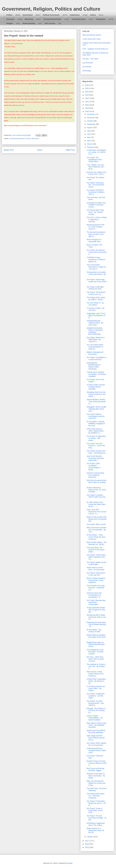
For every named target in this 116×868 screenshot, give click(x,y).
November (91, 118)
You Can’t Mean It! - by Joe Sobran (95, 304)
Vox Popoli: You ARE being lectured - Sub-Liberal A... (95, 703)
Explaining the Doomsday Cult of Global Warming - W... (96, 624)
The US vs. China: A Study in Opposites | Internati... (97, 219)
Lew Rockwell (88, 63)
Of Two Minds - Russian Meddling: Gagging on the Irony (96, 424)
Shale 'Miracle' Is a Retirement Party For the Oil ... (95, 830)
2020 (87, 105)
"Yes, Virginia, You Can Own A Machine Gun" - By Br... (96, 167)
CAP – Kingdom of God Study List (95, 49)
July (89, 131)
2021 (87, 102)
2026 (87, 85)
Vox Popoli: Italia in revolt (96, 524)
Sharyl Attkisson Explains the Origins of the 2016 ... (96, 637)
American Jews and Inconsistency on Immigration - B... (94, 595)
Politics (9, 15)
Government (28, 15)
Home (40, 150)
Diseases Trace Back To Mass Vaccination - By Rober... (96, 776)
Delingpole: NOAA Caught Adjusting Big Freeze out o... (96, 409)
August (90, 127)
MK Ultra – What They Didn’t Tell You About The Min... (95, 659)
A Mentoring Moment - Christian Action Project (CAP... (96, 750)
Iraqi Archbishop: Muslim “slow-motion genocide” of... (96, 402)
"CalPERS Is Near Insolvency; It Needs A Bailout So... (96, 260)
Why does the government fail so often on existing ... (96, 482)
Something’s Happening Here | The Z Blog (96, 824)
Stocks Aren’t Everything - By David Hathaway (96, 731)
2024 (87, 92)
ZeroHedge (87, 71)
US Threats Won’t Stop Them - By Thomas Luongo (95, 212)
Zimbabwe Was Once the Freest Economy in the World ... (96, 394)
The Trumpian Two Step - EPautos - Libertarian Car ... (96, 588)
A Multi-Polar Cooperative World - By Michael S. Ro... (96, 681)
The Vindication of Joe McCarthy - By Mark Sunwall (95, 652)
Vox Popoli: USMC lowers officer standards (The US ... (96, 557)
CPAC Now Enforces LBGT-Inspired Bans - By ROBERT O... (96, 431)
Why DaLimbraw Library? (92, 35)
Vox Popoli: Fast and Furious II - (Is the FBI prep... (96, 446)
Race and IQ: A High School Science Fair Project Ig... (95, 674)
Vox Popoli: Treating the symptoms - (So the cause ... (96, 696)
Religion (10, 23)
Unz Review (87, 67)
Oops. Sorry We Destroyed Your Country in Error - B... (97, 512)
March (90, 144)
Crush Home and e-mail (91, 39)
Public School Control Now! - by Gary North (95, 569)
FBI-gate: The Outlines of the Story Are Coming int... (96, 711)
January (90, 837)
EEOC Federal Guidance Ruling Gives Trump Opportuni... (96, 580)
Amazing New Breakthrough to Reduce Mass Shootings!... (94, 366)
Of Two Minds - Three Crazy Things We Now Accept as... (96, 537)
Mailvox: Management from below (95, 353)
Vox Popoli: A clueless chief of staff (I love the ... (96, 497)
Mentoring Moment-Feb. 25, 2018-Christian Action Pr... (96, 227)
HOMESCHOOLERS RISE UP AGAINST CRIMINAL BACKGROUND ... (95, 331)
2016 (87, 844)
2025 (87, 88)
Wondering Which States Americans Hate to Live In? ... (96, 617)
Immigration (101, 19)
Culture (93, 15)
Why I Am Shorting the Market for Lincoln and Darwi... (96, 783)
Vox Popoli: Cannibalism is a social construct (97, 358)
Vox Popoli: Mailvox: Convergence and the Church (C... (96, 416)
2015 (87, 847)
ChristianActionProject (52, 19)
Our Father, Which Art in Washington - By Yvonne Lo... (96, 340)
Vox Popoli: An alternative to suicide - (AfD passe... (96, 438)
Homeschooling (29, 23)
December (91, 114)
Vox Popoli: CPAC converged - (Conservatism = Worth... (94, 467)
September (91, 124)
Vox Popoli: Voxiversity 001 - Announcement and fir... (95, 185)
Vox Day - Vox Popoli (90, 59)
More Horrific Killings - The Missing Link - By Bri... (97, 543)
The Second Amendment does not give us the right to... (96, 234)
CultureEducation (79, 19)
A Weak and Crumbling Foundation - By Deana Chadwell (96, 374)
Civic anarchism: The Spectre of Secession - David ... (96, 550)
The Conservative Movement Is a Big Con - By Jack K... (96, 267)
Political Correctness (51, 15)
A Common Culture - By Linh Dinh (96, 309)
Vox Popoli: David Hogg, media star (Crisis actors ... (97, 282)
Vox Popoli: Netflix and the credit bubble (96, 563)
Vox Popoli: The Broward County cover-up (96, 293)
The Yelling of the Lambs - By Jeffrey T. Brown (96, 299)
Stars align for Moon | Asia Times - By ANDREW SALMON (96, 725)
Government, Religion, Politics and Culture (51, 9)
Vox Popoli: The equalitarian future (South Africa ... (94, 160)
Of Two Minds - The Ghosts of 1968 (94, 631)
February (91, 147)
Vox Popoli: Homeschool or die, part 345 (96, 574)
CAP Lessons (50, 23)
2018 (87, 111)
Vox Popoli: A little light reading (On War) (95, 288)
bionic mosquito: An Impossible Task (94, 241)
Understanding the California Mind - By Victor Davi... (95, 323)
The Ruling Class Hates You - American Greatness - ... (96, 796)
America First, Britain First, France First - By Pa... (97, 173)
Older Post (70, 150)
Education (11, 19)
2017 (87, 841)
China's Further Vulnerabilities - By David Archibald (94, 718)
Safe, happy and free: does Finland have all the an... (96, 738)
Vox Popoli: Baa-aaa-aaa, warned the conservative (96, 602)
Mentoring (29, 19)
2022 (87, 98)
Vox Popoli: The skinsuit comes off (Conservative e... (97, 252)
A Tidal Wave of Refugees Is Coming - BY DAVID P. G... (96, 152)
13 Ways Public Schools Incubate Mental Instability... (96, 387)
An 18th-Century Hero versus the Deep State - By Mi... (96, 504)
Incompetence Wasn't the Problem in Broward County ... (96, 205)
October (90, 121)
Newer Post (9, 150)
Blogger (70, 863)
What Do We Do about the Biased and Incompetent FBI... (97, 519)
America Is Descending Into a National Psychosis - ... (95, 475)
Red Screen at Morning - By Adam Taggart (96, 769)
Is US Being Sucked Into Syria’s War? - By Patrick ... (96, 688)
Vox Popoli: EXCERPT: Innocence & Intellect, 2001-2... (96, 192)
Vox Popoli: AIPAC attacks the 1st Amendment (96, 744)
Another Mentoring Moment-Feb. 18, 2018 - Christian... (97, 490)
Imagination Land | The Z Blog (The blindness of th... (96, 315)
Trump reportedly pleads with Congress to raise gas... (96, 610)
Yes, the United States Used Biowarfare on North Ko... (95, 347)
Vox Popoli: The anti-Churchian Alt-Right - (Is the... (97, 818)
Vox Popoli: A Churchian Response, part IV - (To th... (96, 803)
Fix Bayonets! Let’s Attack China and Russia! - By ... (96, 274)
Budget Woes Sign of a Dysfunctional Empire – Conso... (96, 644)
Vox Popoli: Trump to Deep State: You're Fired (95, 810)
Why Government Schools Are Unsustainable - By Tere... (96, 530)
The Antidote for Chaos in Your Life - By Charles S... (96, 666)
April (89, 141)
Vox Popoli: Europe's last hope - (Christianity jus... (97, 452)
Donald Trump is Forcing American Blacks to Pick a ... (97, 763)
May (89, 137)
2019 (87, 108)
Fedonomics (75, 15)
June (89, 134)
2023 (87, 95)
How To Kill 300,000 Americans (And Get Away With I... (95, 458)
